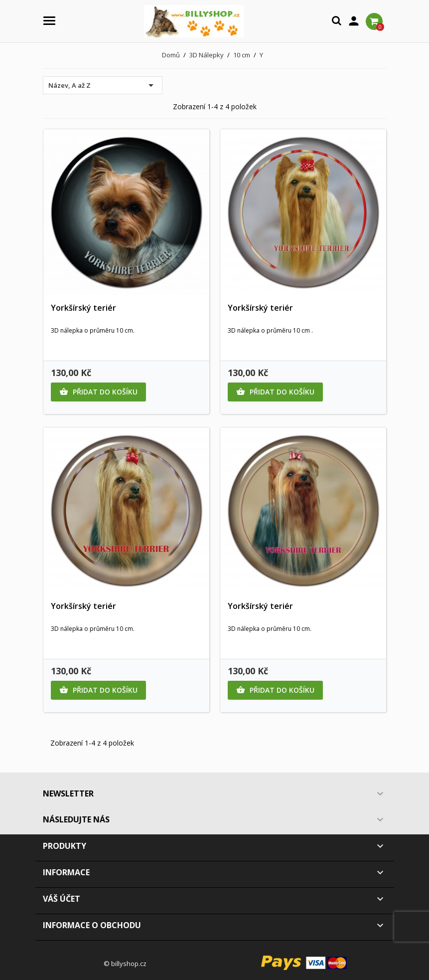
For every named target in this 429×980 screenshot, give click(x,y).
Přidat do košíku (98, 392)
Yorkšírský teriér (83, 308)
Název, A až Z (103, 85)
